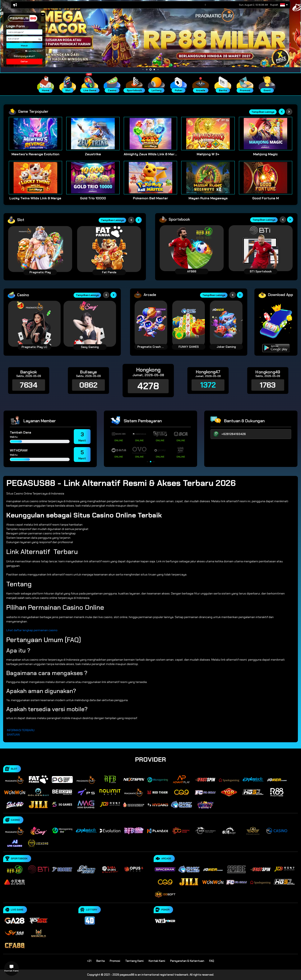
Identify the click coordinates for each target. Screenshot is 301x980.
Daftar (24, 62)
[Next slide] (289, 112)
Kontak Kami (157, 961)
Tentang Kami (134, 961)
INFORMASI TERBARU (21, 730)
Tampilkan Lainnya (263, 112)
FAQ (212, 961)
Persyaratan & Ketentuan (187, 961)
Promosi (115, 961)
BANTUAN (13, 735)
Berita (101, 961)
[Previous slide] (282, 112)
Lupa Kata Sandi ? (34, 51)
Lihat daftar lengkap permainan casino (32, 630)
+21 (89, 961)
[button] (43, 15)
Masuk (24, 46)
